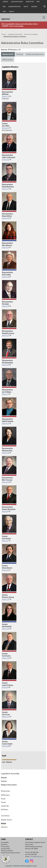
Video (4, 12)
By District (5, 810)
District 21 (5, 423)
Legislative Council (17, 2)
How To (26, 7)
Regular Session (7, 820)
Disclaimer (4, 845)
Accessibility (5, 842)
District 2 (5, 541)
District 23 (6, 96)
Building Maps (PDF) (15, 7)
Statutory (4, 827)
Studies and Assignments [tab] (35, 54)
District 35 (5, 453)
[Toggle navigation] (43, 17)
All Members (5, 795)
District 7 (5, 394)
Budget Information (9, 785)
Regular (4, 778)
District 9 (5, 570)
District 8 (5, 511)
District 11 (5, 248)
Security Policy (6, 849)
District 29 (6, 629)
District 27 (6, 189)
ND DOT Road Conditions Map (11, 853)
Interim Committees (31, 34)
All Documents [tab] (8, 60)
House (3, 799)
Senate (3, 802)
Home (4, 34)
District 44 (6, 482)
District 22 (6, 717)
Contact (12, 12)
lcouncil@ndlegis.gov (36, 856)
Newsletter (30, 2)
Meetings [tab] (20, 54)
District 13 (5, 365)
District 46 (6, 658)
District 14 (5, 128)
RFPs (38, 2)
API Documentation (7, 851)
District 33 (5, 306)
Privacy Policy (5, 847)
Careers (5, 2)
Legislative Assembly (15, 34)
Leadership (5, 806)
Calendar (34, 7)
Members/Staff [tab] (8, 54)
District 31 (5, 277)
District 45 (6, 160)
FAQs (4, 7)
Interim (4, 781)
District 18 (5, 746)
